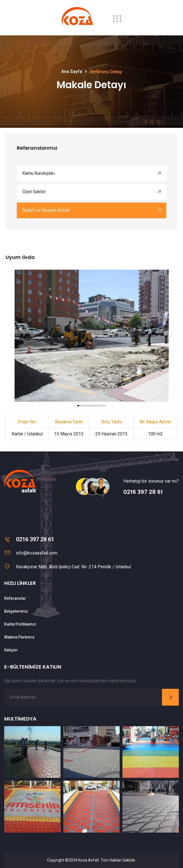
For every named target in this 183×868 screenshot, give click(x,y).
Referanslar (15, 598)
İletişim (11, 650)
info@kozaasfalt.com (37, 553)
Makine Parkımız (19, 637)
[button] (12, 336)
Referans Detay (106, 72)
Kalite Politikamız (20, 624)
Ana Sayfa (72, 71)
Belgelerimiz (16, 611)
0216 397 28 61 (143, 492)
